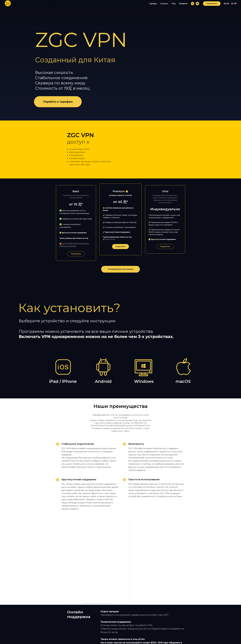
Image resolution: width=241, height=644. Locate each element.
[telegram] (197, 4)
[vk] (193, 4)
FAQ (174, 4)
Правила (183, 4)
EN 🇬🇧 (226, 4)
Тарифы (153, 4)
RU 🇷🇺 (234, 4)
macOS (183, 388)
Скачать (164, 4)
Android (103, 388)
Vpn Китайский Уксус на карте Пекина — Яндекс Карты (98, 610)
